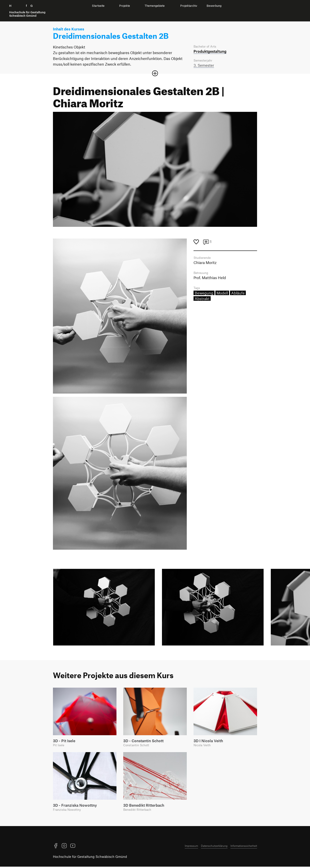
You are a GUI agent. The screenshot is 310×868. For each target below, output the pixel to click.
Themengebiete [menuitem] (155, 6)
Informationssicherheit (244, 847)
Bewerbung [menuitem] (214, 6)
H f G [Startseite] (27, 11)
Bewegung (204, 294)
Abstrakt (202, 300)
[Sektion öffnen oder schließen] (155, 74)
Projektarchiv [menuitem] (189, 6)
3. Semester (204, 66)
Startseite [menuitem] (98, 6)
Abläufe (238, 294)
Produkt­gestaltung (210, 51)
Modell (222, 294)
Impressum (191, 847)
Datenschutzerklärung (214, 847)
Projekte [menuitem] (125, 6)
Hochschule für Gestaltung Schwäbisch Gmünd (90, 858)
